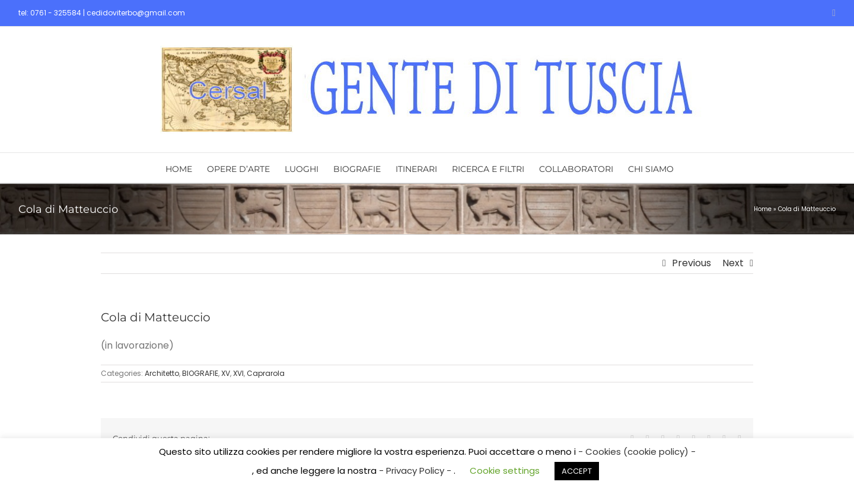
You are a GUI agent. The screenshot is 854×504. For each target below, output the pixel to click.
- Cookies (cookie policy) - (637, 452)
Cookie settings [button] (505, 470)
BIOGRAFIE (200, 373)
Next (733, 263)
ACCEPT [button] (577, 471)
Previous (692, 263)
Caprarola (266, 373)
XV (226, 373)
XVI (238, 373)
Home (763, 209)
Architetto (162, 373)
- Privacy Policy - (416, 470)
